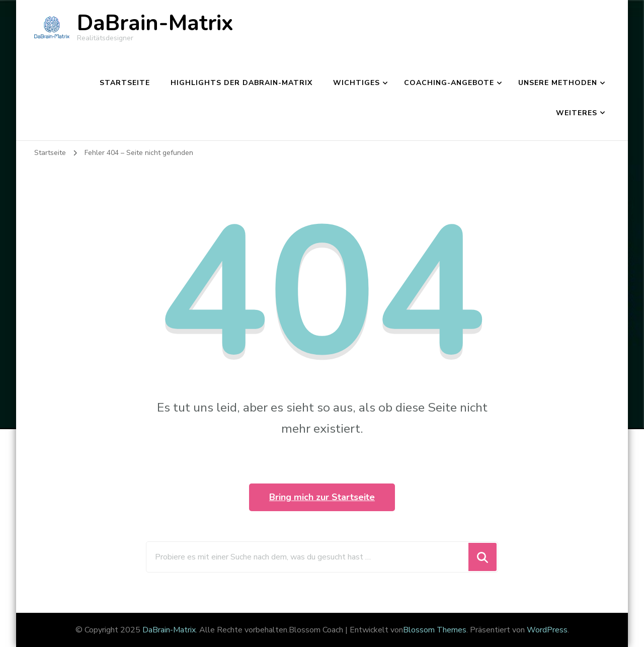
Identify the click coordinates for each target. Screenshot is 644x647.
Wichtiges (356, 83)
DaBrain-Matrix (155, 23)
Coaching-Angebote (449, 83)
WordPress (547, 630)
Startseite (125, 83)
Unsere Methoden (558, 83)
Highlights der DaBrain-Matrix (242, 83)
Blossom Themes (435, 630)
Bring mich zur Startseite (322, 497)
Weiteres (577, 113)
